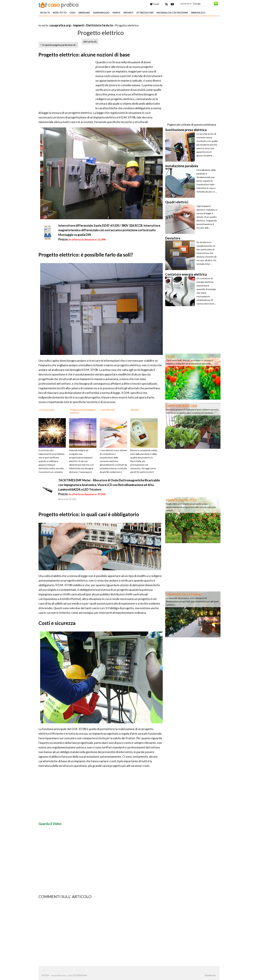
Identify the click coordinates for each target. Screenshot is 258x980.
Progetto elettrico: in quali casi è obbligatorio (89, 514)
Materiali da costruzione (172, 13)
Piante (116, 13)
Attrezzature (145, 13)
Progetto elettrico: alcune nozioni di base (84, 55)
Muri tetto (60, 13)
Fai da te (45, 13)
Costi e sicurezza (57, 623)
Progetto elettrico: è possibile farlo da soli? (86, 255)
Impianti (128, 13)
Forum (155, 4)
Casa (72, 13)
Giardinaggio (101, 13)
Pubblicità (210, 975)
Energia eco (198, 13)
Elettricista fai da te (100, 25)
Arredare (84, 13)
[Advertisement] (77, 21)
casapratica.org (60, 25)
